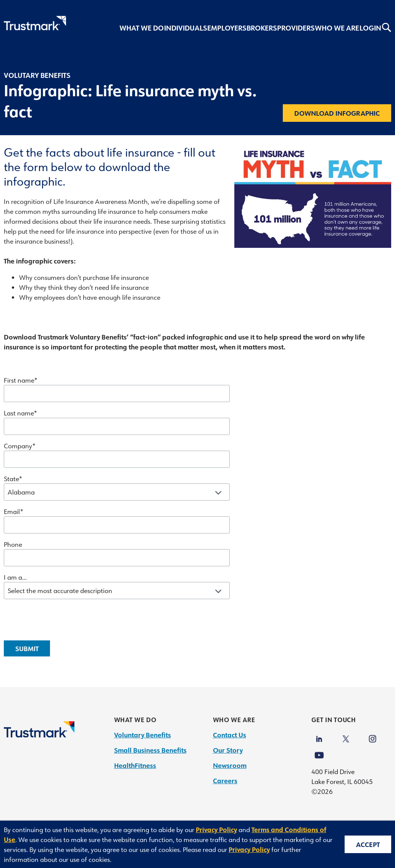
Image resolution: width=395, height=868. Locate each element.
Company (18, 446)
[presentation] (62, 620)
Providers (296, 28)
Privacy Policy (216, 829)
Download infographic (337, 113)
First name (19, 380)
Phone (13, 544)
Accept (368, 844)
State (11, 478)
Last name (19, 413)
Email (12, 511)
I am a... (15, 577)
